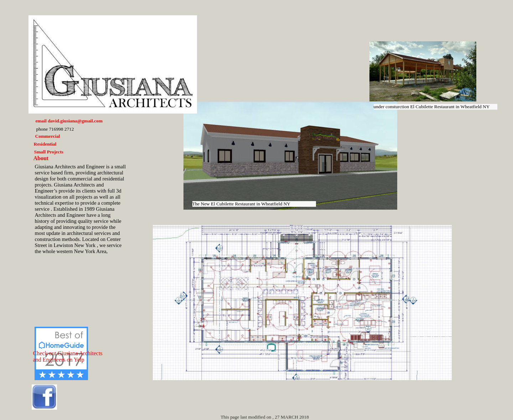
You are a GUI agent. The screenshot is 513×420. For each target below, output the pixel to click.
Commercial (48, 136)
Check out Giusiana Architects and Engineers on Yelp (68, 356)
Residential (45, 144)
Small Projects (49, 152)
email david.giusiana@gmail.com (69, 121)
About (41, 158)
